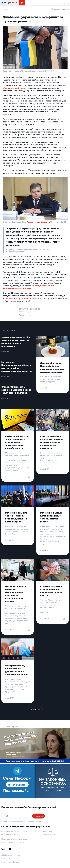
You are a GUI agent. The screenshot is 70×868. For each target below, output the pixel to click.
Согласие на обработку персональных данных (23, 821)
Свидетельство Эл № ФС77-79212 (15, 831)
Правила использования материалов (17, 842)
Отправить (39, 816)
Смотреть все (35, 709)
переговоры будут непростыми (21, 298)
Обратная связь (49, 835)
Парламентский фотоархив (38, 222)
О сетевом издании (9, 835)
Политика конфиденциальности (15, 839)
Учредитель (47, 831)
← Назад (5, 9)
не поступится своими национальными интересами (28, 287)
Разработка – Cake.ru (10, 862)
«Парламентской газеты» (15, 88)
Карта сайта (6, 858)
